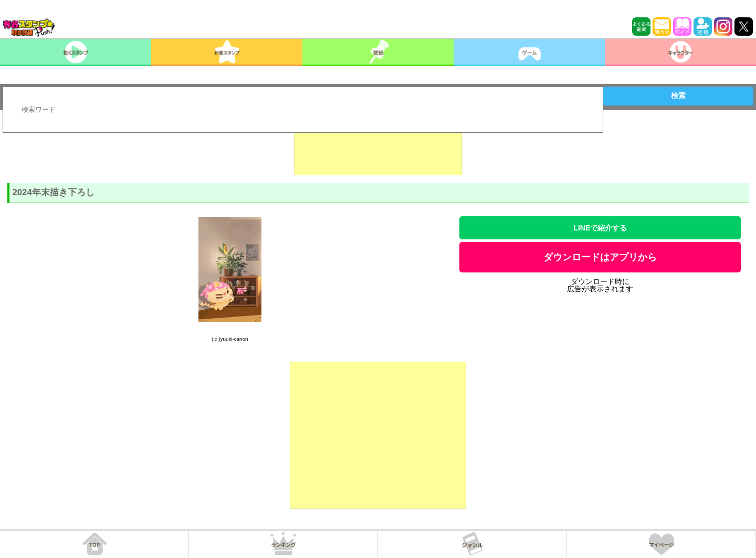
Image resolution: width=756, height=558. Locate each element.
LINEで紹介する (600, 228)
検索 (678, 96)
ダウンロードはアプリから (600, 257)
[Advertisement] (378, 149)
